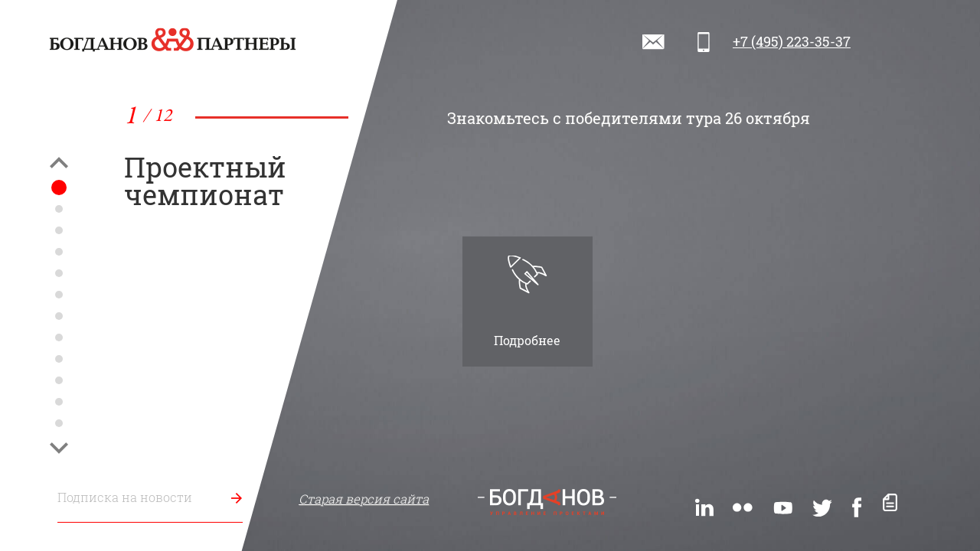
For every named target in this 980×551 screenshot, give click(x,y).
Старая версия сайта (364, 499)
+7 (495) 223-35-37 (792, 41)
